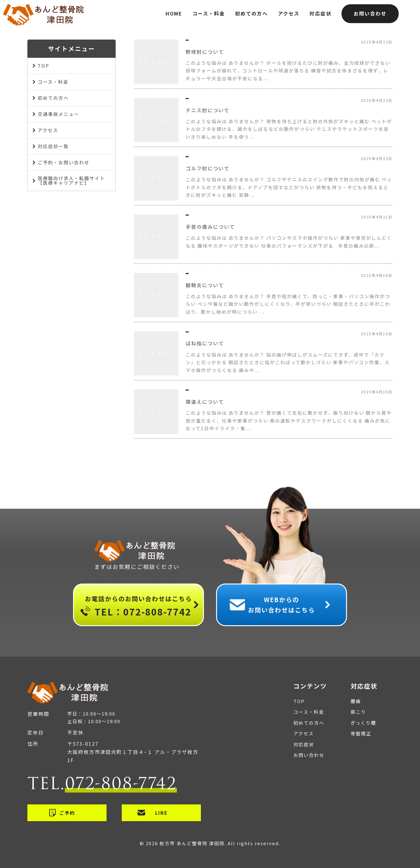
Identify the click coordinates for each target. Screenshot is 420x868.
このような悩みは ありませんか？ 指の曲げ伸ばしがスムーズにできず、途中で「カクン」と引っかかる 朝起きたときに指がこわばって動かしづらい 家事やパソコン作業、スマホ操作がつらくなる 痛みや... (288, 362)
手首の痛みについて (210, 227)
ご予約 (67, 813)
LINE (161, 813)
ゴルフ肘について (208, 168)
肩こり (358, 712)
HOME (174, 13)
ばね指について (205, 343)
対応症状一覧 (53, 146)
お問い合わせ (370, 13)
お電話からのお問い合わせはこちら (138, 607)
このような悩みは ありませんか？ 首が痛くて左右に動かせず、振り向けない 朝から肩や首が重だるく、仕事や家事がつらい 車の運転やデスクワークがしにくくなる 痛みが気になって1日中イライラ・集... (289, 420)
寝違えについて (205, 402)
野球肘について (205, 52)
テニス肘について (208, 110)
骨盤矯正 (361, 733)
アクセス (289, 13)
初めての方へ (251, 13)
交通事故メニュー (58, 114)
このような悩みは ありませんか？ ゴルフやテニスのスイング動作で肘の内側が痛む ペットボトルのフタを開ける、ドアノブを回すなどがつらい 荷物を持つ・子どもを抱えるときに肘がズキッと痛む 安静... (289, 187)
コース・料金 (209, 13)
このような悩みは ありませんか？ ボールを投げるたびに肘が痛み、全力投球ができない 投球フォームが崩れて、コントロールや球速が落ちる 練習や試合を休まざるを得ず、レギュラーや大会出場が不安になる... (288, 71)
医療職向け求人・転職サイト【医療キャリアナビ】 (71, 180)
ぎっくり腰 (363, 723)
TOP (43, 66)
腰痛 (356, 701)
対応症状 (320, 13)
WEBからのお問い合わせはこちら (282, 605)
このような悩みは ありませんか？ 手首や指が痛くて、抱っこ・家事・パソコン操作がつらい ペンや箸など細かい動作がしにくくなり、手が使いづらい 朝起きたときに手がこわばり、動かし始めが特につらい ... (288, 304)
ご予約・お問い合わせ (64, 162)
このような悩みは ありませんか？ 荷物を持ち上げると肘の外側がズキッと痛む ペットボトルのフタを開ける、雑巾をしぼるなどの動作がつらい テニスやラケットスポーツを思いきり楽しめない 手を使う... (289, 129)
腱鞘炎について (205, 285)
